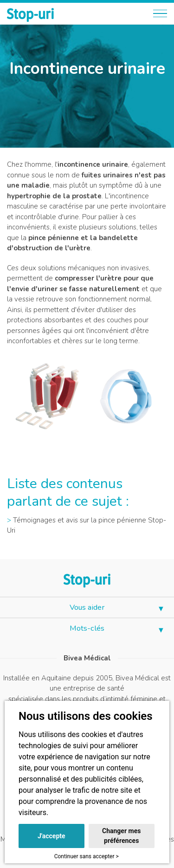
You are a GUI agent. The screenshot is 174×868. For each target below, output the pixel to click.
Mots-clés (87, 628)
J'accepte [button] (52, 836)
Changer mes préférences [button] (121, 836)
